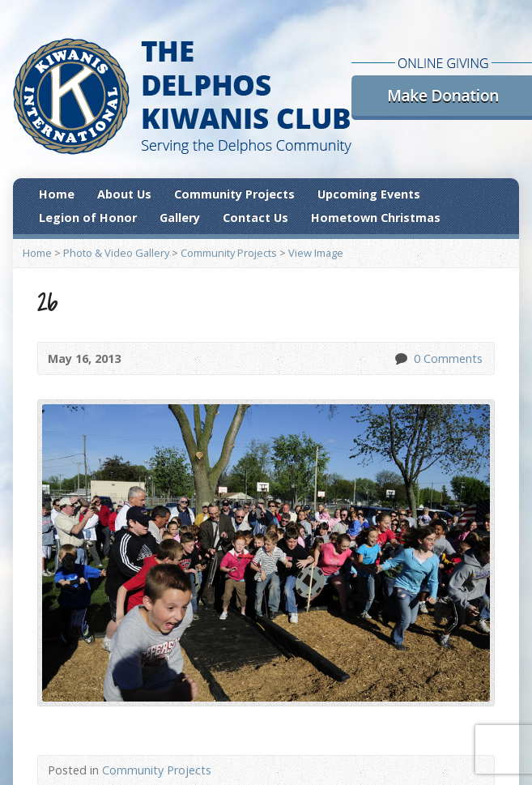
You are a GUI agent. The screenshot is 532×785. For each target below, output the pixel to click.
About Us (124, 194)
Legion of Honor (88, 218)
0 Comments (400, 358)
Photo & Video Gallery (116, 253)
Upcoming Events (369, 194)
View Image (316, 253)
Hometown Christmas (376, 218)
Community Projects (234, 194)
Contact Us (255, 218)
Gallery (180, 218)
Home (57, 194)
